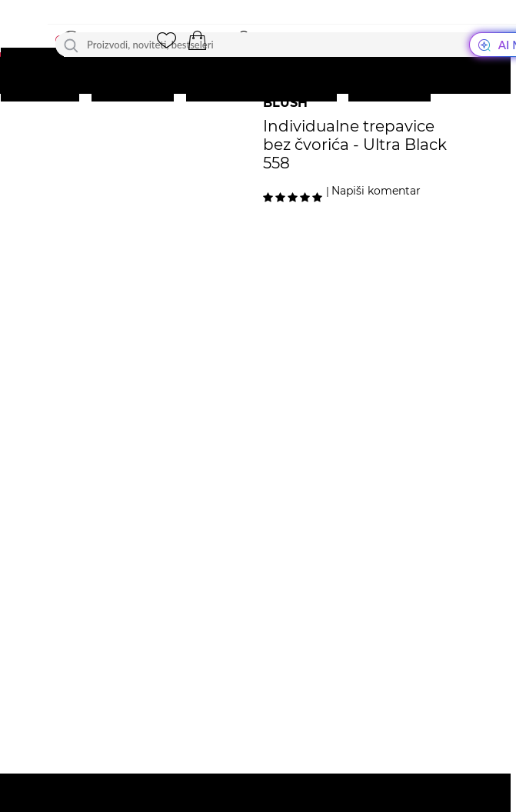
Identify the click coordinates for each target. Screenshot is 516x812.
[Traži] (71, 45)
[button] (197, 41)
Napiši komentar (376, 191)
